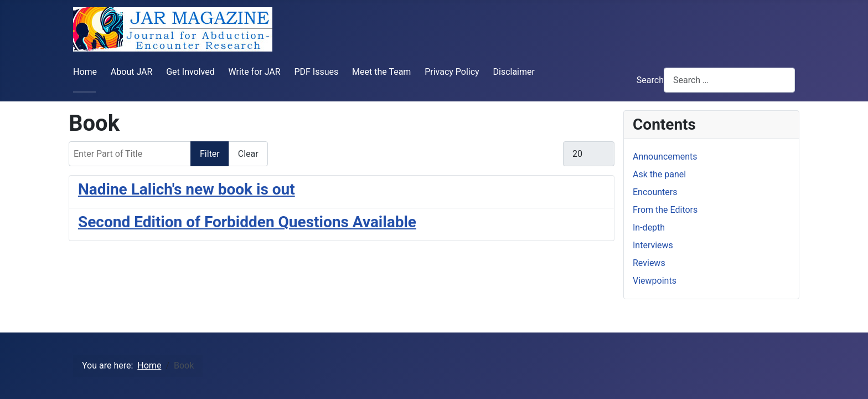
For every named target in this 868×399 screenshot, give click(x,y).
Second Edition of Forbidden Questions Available (247, 222)
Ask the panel (659, 174)
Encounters (655, 192)
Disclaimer (513, 72)
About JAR (132, 72)
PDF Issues (316, 72)
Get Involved (190, 72)
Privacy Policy (452, 72)
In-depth (649, 227)
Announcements (665, 157)
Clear (248, 154)
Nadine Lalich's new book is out (187, 189)
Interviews (653, 245)
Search (650, 80)
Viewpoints (655, 281)
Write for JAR (255, 72)
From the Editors (665, 210)
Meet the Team (381, 72)
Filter (210, 154)
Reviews (649, 263)
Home (85, 72)
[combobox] (729, 80)
